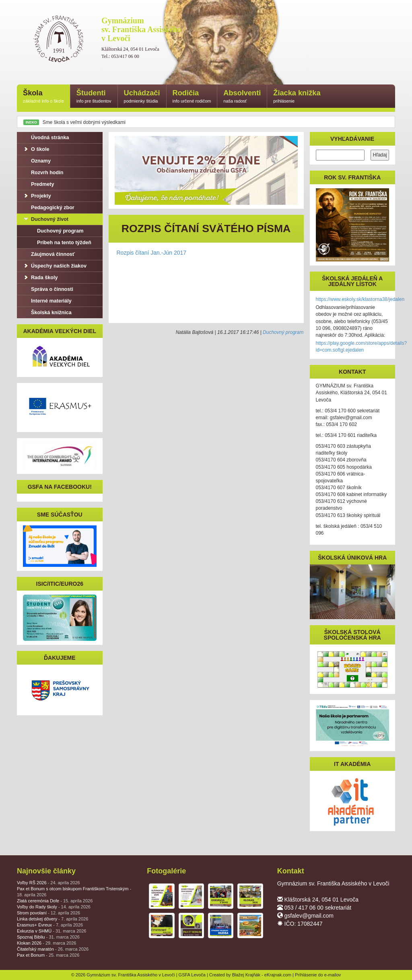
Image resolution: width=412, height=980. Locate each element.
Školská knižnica (47, 313)
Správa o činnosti (48, 289)
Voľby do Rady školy (54, 907)
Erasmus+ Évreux (50, 925)
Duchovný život (46, 219)
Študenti (94, 97)
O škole (36, 149)
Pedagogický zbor (49, 208)
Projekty (37, 196)
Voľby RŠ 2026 (48, 883)
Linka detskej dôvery (53, 919)
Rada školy (40, 278)
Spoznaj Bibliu (48, 937)
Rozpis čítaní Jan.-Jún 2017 (152, 253)
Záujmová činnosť (49, 254)
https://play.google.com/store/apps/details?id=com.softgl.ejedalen (362, 347)
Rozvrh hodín (43, 173)
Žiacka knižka (297, 97)
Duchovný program (283, 332)
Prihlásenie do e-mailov (318, 975)
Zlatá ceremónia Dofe (55, 901)
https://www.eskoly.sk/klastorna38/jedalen (360, 299)
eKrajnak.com (278, 975)
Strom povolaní (48, 913)
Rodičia (192, 97)
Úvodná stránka (46, 138)
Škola (43, 97)
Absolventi (242, 97)
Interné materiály (47, 301)
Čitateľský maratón (53, 949)
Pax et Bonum (48, 955)
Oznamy (37, 161)
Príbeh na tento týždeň (60, 243)
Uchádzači (142, 97)
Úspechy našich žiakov (55, 266)
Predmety (38, 184)
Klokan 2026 (46, 943)
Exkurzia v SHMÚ (51, 931)
